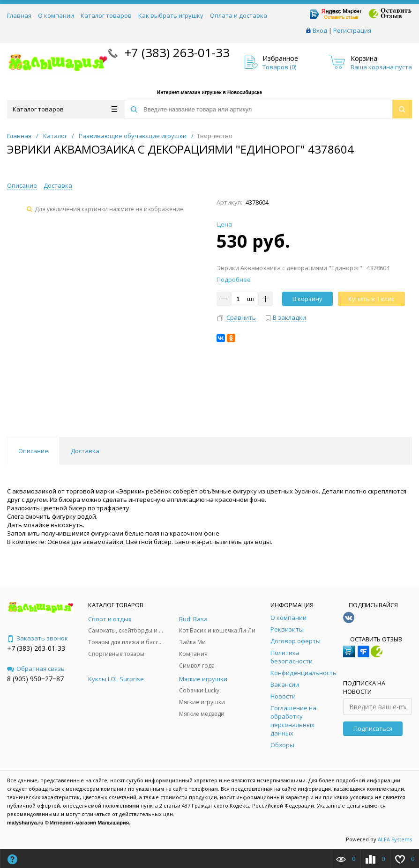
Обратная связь (36, 669)
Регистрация (352, 30)
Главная (19, 15)
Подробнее (234, 280)
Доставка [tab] (85, 451)
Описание (22, 185)
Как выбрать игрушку (171, 15)
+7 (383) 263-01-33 (176, 52)
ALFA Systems (395, 839)
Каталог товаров (106, 15)
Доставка (58, 185)
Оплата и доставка (239, 15)
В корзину (307, 299)
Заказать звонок (37, 638)
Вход (320, 30)
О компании (56, 15)
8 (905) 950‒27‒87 (35, 679)
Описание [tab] (33, 451)
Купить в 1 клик (371, 299)
